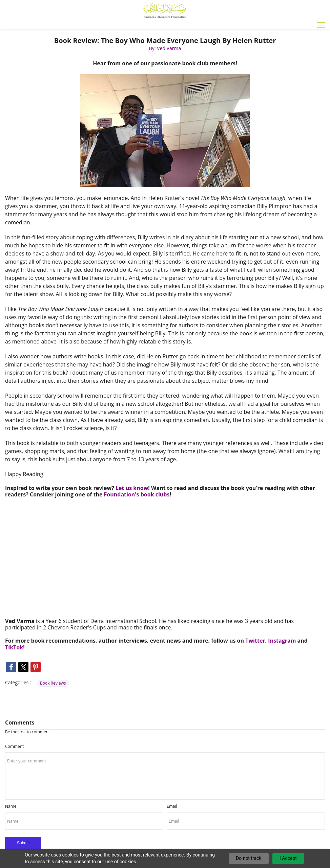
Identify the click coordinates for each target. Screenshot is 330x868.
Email (172, 806)
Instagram (282, 641)
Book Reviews (53, 683)
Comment (14, 746)
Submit (23, 843)
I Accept (288, 858)
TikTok (14, 647)
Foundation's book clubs (137, 494)
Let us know (132, 488)
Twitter (255, 641)
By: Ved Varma (165, 48)
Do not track (249, 858)
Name (11, 806)
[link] (165, 76)
